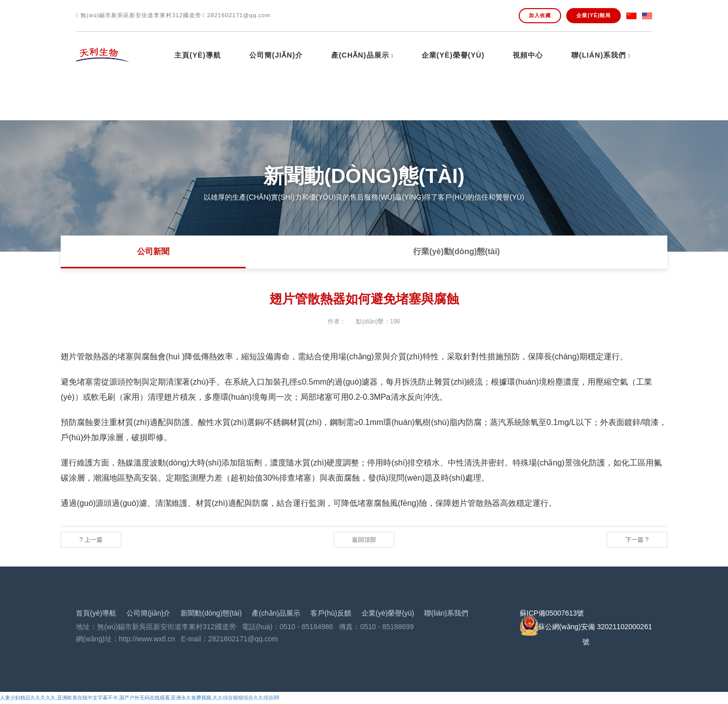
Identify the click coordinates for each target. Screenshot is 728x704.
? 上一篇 (91, 540)
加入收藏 (540, 15)
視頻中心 (528, 55)
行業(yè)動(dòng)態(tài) (457, 251)
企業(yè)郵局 (594, 15)
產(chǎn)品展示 (360, 55)
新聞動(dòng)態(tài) (211, 613)
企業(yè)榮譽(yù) (453, 55)
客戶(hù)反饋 (331, 613)
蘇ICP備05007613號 (552, 613)
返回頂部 (364, 540)
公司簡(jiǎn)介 (276, 55)
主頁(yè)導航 (198, 55)
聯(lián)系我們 (599, 55)
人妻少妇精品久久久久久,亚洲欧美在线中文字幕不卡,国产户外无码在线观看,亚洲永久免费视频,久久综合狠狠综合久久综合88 (140, 698)
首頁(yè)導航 (96, 613)
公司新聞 (153, 251)
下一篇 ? (637, 540)
